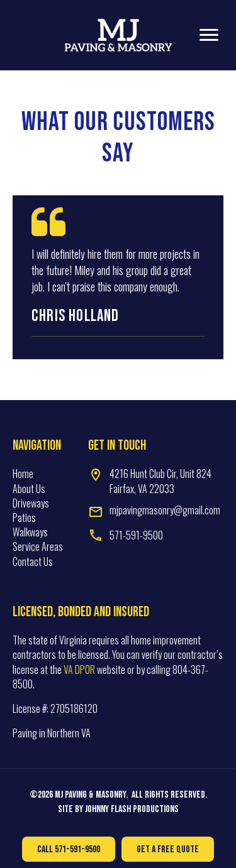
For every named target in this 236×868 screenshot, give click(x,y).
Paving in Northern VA (52, 733)
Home (23, 474)
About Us (29, 489)
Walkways (30, 532)
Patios (24, 518)
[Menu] (209, 35)
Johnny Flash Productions (132, 809)
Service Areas (38, 546)
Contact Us (33, 561)
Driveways (31, 503)
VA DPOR (79, 670)
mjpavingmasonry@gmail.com (165, 510)
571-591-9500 (136, 535)
